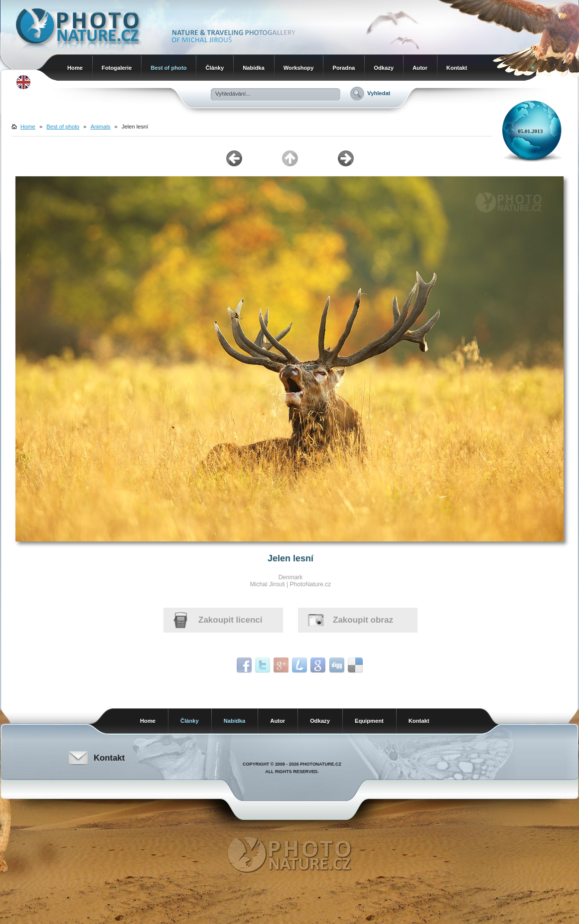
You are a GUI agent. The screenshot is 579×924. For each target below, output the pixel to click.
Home (75, 68)
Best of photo (168, 68)
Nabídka (254, 68)
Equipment (369, 721)
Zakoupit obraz (363, 620)
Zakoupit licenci (230, 620)
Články (215, 68)
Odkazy (384, 68)
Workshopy (299, 68)
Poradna (344, 68)
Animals (101, 127)
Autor (420, 68)
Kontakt (457, 68)
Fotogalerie (117, 68)
